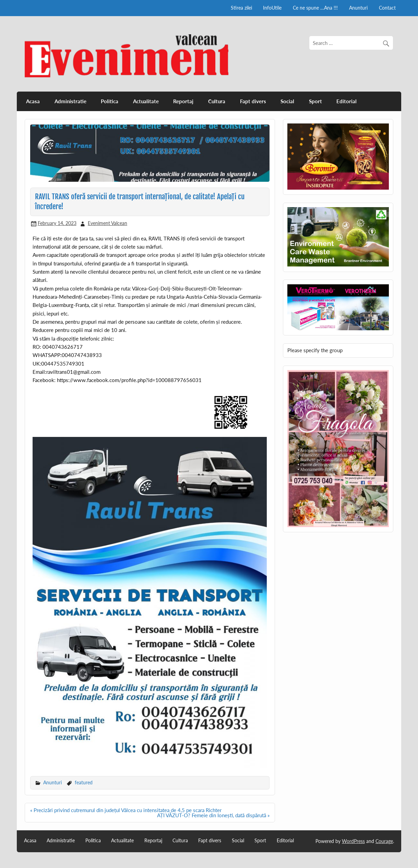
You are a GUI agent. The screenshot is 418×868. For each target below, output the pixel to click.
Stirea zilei (241, 8)
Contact (387, 8)
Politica (110, 101)
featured (84, 782)
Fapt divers (253, 101)
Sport (315, 101)
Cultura (217, 101)
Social (287, 101)
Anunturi (358, 8)
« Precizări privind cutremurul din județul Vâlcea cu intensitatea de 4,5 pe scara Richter (126, 810)
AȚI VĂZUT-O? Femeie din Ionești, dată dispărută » (213, 815)
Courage (384, 841)
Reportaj (183, 101)
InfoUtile (272, 8)
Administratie (70, 101)
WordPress (353, 841)
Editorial (347, 101)
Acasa (33, 101)
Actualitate (146, 101)
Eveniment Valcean (108, 223)
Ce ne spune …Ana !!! (315, 8)
